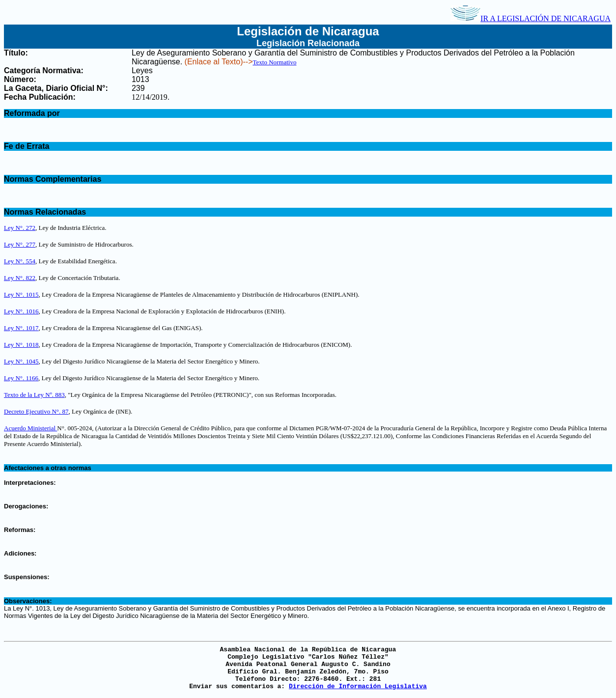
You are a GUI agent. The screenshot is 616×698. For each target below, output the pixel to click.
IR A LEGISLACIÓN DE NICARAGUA (531, 18)
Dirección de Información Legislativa (358, 686)
